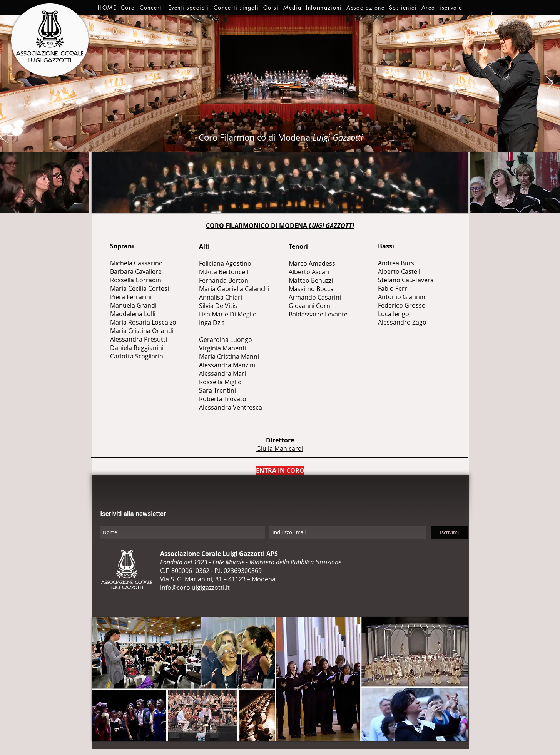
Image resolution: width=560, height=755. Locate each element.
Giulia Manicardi (280, 449)
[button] (128, 8)
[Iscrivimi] (449, 532)
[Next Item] (550, 83)
